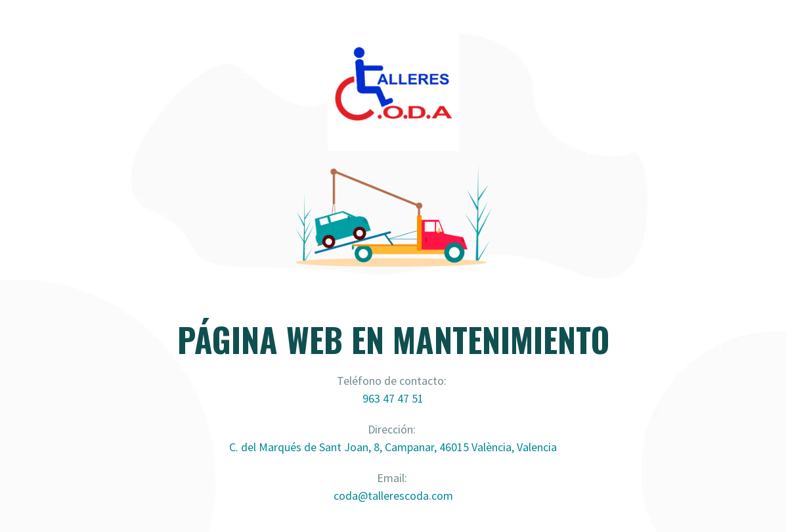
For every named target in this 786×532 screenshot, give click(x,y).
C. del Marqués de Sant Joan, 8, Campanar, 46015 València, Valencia (393, 447)
